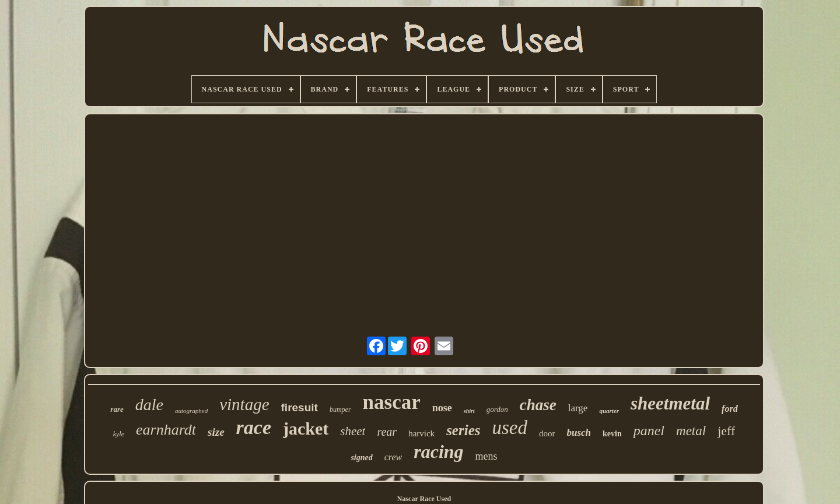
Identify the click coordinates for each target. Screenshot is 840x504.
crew (393, 457)
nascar (392, 402)
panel (649, 430)
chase (538, 405)
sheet (353, 431)
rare (117, 409)
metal (691, 431)
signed (361, 458)
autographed (191, 411)
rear (387, 432)
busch (579, 433)
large (578, 408)
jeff (726, 431)
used (510, 428)
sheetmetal (670, 403)
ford (730, 409)
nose (442, 408)
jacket (306, 428)
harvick (421, 433)
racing (438, 452)
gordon (497, 409)
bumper (340, 409)
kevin (612, 434)
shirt (469, 411)
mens (487, 456)
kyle (119, 434)
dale (149, 405)
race (254, 427)
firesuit (300, 407)
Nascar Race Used (424, 499)
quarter (609, 411)
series (463, 430)
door (547, 433)
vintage (244, 404)
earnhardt (166, 430)
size (216, 432)
